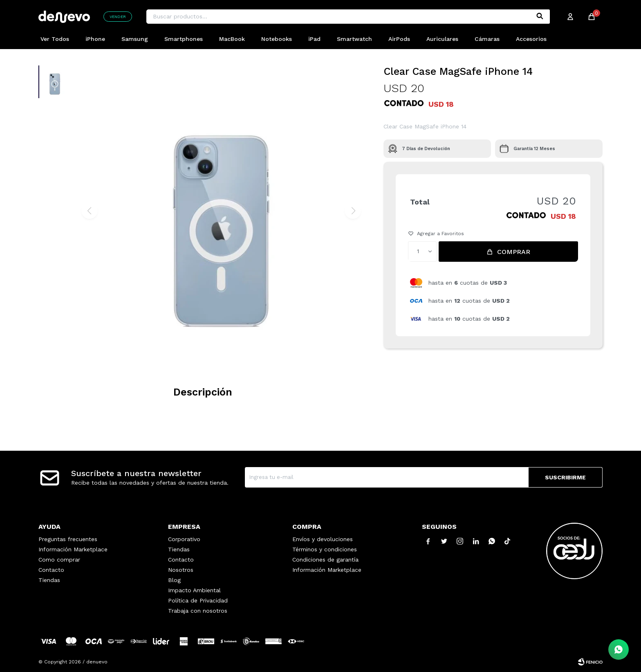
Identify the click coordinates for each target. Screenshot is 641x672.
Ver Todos (55, 39)
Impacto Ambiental (194, 590)
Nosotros (181, 570)
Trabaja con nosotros (198, 611)
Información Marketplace (73, 549)
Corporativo (184, 539)
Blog (174, 580)
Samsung (135, 39)
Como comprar (59, 560)
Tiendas (49, 580)
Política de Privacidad (198, 600)
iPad (314, 39)
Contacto (51, 570)
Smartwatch (354, 39)
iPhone (95, 39)
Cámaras (487, 39)
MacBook (232, 39)
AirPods (399, 39)
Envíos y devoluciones (323, 539)
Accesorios (531, 39)
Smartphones (184, 39)
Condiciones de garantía (325, 560)
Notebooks (277, 39)
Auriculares (442, 39)
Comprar (514, 252)
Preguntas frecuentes (68, 539)
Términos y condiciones (325, 549)
